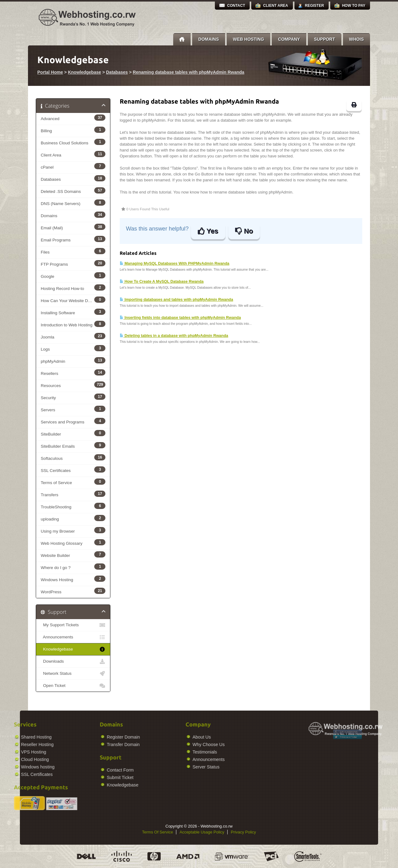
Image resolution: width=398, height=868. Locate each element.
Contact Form (82, 770)
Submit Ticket (81, 777)
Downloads (73, 661)
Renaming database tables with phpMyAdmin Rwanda (189, 72)
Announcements (73, 637)
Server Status (167, 767)
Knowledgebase (84, 72)
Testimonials (166, 752)
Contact (236, 6)
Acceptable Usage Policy (202, 832)
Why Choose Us (170, 744)
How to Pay (354, 6)
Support (325, 39)
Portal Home (50, 72)
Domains (209, 39)
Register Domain (85, 737)
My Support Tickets (73, 625)
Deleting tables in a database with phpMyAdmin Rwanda (174, 336)
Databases (117, 72)
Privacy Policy (243, 832)
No (244, 231)
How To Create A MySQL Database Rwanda (162, 282)
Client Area (275, 6)
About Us (163, 737)
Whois (356, 39)
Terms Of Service (158, 832)
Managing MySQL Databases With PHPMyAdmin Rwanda (175, 264)
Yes (208, 231)
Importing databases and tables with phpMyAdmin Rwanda (176, 300)
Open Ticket (73, 686)
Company (289, 39)
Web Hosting (248, 39)
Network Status (73, 674)
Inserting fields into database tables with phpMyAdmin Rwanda (180, 318)
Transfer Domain (85, 744)
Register (315, 6)
